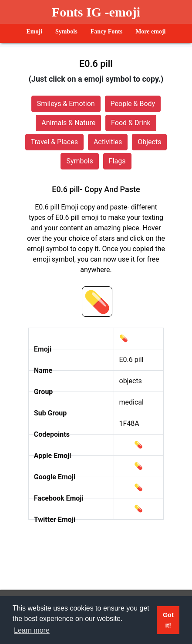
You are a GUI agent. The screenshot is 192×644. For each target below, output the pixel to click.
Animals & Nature (68, 123)
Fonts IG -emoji (96, 12)
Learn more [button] (32, 630)
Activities (108, 142)
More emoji (150, 32)
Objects (149, 142)
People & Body (133, 104)
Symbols (66, 32)
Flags (117, 161)
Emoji (35, 32)
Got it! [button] (168, 620)
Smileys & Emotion (66, 104)
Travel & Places (54, 142)
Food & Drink (131, 123)
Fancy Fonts (107, 32)
